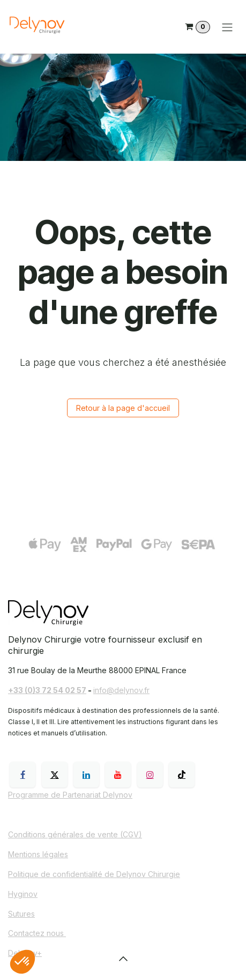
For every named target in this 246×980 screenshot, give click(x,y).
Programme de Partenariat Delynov (70, 795)
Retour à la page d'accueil (123, 408)
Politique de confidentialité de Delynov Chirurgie (94, 874)
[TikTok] (182, 775)
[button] (123, 959)
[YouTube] (118, 775)
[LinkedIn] (86, 775)
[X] (55, 775)
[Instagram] (150, 775)
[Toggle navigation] (227, 27)
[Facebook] (23, 775)
